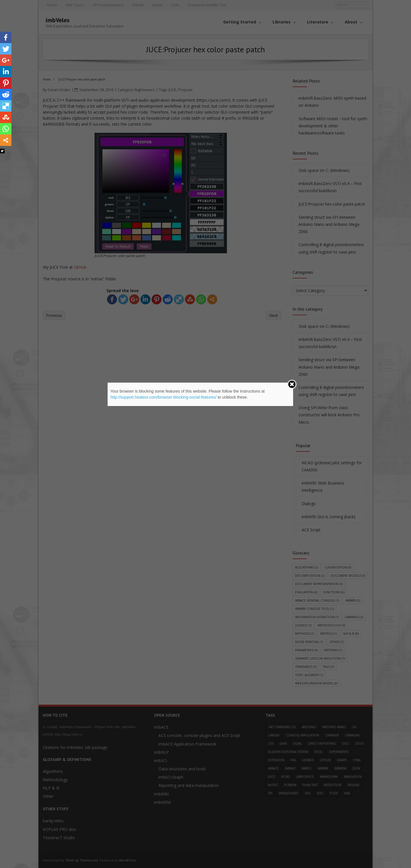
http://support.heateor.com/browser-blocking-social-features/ (164, 397)
